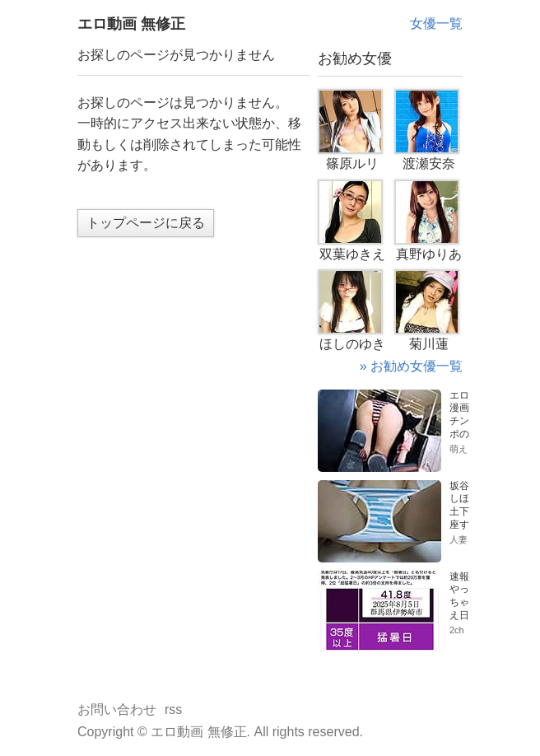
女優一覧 (436, 23)
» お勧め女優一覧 (411, 366)
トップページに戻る (146, 223)
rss (173, 709)
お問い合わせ (117, 709)
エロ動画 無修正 (131, 24)
